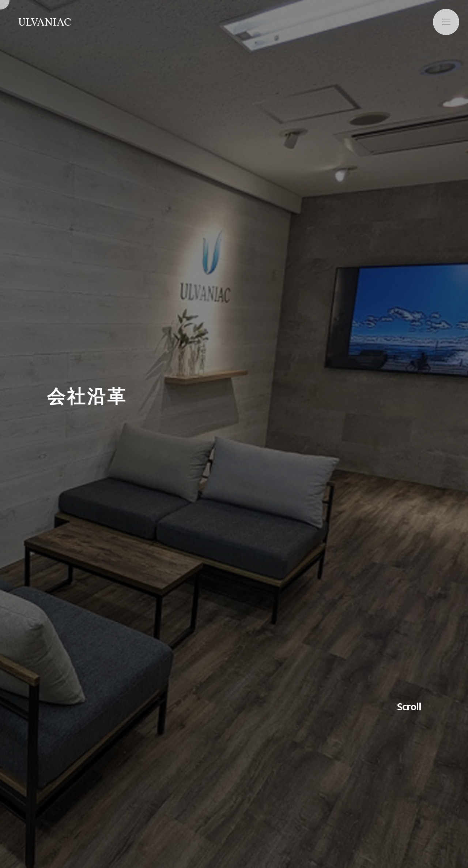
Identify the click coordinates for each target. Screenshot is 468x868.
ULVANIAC (45, 23)
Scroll (409, 707)
